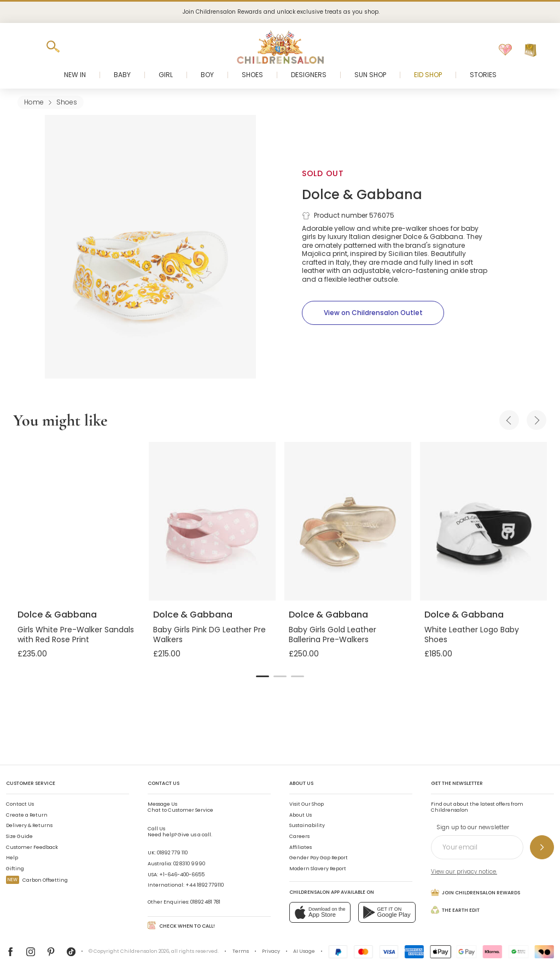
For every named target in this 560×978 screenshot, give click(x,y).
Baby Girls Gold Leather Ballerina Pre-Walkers (332, 634)
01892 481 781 (205, 902)
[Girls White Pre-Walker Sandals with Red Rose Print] (77, 521)
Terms (241, 951)
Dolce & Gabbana (362, 194)
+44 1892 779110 (205, 885)
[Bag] (530, 50)
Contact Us (20, 804)
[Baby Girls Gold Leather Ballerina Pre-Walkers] (348, 521)
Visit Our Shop (307, 804)
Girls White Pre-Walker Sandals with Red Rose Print (76, 634)
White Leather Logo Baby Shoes (472, 634)
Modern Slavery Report (318, 869)
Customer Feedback (32, 847)
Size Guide (19, 836)
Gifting (15, 869)
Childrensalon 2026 (145, 951)
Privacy (271, 951)
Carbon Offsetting (37, 880)
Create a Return (27, 815)
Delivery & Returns (29, 825)
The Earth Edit (455, 910)
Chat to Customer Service (180, 807)
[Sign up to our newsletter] (542, 847)
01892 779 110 (172, 853)
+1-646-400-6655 (182, 875)
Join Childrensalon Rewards (476, 892)
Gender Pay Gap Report (319, 858)
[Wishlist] (505, 50)
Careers (299, 836)
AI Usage (304, 951)
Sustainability (307, 825)
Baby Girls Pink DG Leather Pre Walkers (209, 634)
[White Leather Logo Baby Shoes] (483, 521)
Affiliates (301, 847)
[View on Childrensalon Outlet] (373, 313)
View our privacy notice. (464, 872)
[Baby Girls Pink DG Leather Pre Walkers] (212, 521)
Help (12, 858)
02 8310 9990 (189, 864)
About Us (301, 815)
